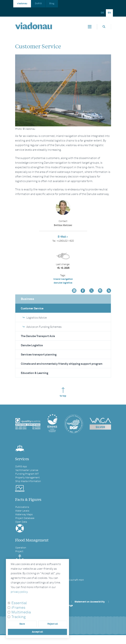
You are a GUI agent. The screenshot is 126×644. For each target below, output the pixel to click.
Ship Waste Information (28, 481)
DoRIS (38, 4)
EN (109, 13)
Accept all (37, 632)
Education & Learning (34, 373)
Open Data (21, 522)
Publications (22, 507)
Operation (21, 548)
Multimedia (21, 612)
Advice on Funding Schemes (42, 327)
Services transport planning (39, 355)
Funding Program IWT (27, 474)
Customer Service (32, 309)
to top (63, 392)
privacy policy (19, 592)
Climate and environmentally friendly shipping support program (62, 364)
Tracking (19, 617)
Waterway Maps (24, 515)
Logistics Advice (35, 318)
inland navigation (63, 279)
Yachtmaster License (27, 470)
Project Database (25, 518)
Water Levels (22, 511)
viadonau (22, 4)
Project (19, 551)
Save (22, 624)
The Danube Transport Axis (38, 336)
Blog (52, 4)
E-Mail (62, 237)
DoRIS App (21, 467)
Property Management (27, 478)
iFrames (18, 608)
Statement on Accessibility (90, 602)
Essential (19, 603)
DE (102, 13)
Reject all (53, 624)
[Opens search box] (104, 27)
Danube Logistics (32, 345)
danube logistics (63, 283)
